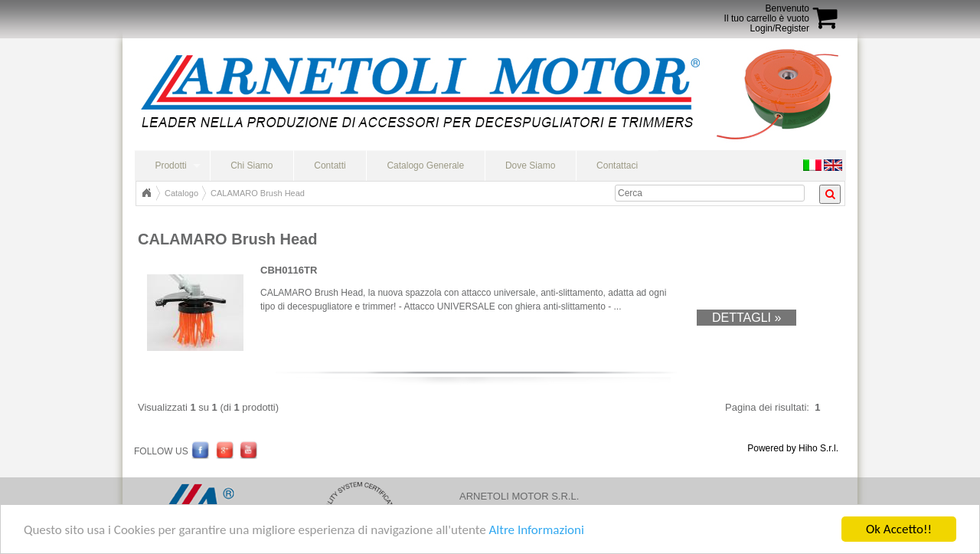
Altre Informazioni (536, 531)
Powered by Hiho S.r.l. (793, 448)
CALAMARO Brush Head (258, 193)
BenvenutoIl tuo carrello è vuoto (767, 13)
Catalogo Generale (425, 166)
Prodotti (170, 166)
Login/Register (780, 28)
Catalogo (181, 193)
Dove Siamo (530, 166)
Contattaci (617, 166)
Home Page (146, 193)
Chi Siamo (252, 166)
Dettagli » (746, 318)
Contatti (330, 166)
